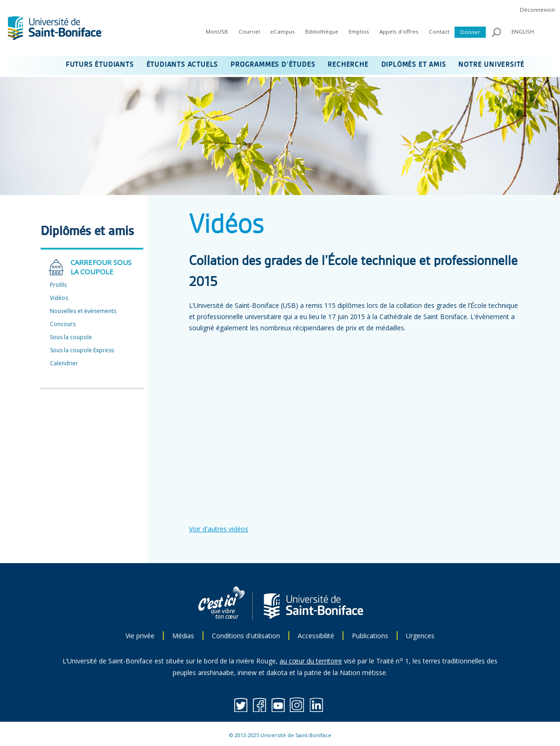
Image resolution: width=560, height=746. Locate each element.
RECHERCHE (348, 65)
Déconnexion (537, 10)
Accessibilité (316, 636)
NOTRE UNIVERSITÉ (491, 65)
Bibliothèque (322, 31)
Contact (439, 31)
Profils (58, 285)
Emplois (359, 31)
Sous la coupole (71, 337)
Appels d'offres (399, 31)
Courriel (249, 31)
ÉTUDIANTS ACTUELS (182, 65)
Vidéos (59, 298)
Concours (63, 324)
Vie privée (140, 636)
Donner (470, 32)
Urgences (420, 636)
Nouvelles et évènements (83, 311)
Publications (370, 636)
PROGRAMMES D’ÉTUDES (273, 65)
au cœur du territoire (311, 661)
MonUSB (217, 31)
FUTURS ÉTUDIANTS (100, 65)
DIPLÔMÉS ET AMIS (414, 65)
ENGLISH (523, 31)
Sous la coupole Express (82, 350)
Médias (183, 636)
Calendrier (64, 363)
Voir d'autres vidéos (219, 529)
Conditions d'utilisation (246, 636)
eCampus (283, 31)
